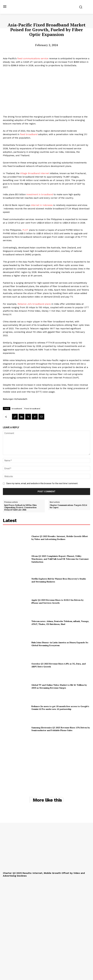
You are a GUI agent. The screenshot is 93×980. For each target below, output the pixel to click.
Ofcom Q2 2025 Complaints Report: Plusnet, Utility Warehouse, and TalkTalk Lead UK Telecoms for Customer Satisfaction (60, 559)
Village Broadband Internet (35, 173)
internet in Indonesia (42, 205)
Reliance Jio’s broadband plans (34, 304)
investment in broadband (40, 194)
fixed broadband (29, 134)
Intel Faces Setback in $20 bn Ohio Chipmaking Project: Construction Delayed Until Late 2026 (21, 507)
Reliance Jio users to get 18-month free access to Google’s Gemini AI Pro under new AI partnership (60, 708)
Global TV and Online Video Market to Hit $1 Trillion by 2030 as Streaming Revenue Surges (59, 686)
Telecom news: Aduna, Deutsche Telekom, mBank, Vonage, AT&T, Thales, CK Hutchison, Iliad (60, 623)
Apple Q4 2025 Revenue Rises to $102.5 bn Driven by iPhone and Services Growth (57, 601)
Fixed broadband (32, 409)
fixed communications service (33, 59)
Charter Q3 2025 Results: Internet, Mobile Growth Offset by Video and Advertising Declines (60, 538)
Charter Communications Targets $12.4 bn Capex (68, 506)
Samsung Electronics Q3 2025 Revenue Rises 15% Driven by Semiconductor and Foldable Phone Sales (61, 729)
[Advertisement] (47, 761)
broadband (17, 409)
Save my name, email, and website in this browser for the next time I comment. (42, 483)
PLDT (25, 230)
